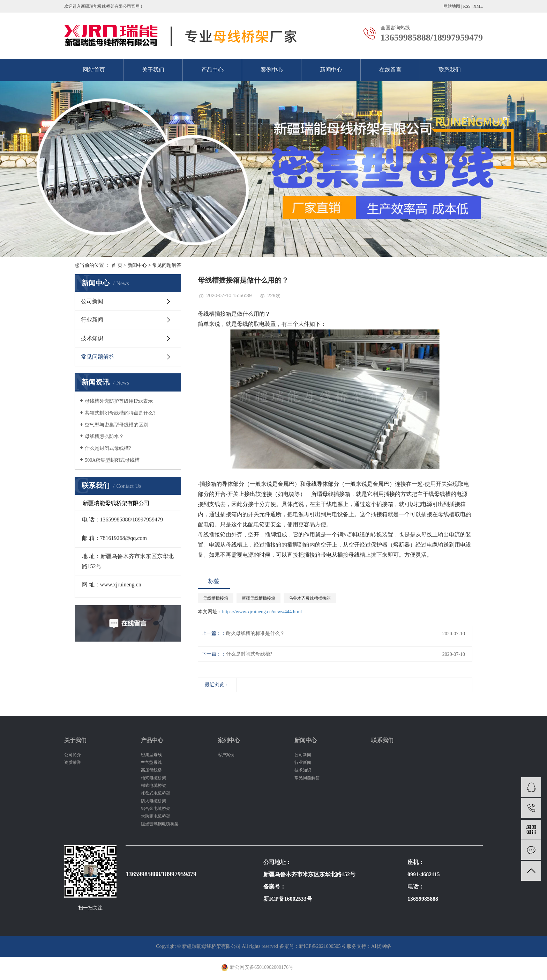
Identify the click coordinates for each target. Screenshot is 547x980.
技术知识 (92, 338)
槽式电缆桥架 (153, 778)
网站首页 (94, 70)
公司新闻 (92, 301)
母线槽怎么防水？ (104, 436)
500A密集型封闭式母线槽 (112, 460)
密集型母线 (151, 755)
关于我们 (153, 70)
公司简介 (73, 755)
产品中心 (212, 70)
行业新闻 (92, 320)
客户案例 (226, 755)
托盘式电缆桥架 (156, 793)
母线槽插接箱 (216, 598)
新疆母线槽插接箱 (258, 598)
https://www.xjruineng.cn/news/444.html (262, 612)
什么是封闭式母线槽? (108, 448)
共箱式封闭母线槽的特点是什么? (120, 413)
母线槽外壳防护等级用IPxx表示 (119, 401)
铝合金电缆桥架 (156, 809)
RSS (467, 6)
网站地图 (452, 6)
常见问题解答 (167, 265)
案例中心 (272, 70)
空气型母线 (151, 762)
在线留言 (390, 70)
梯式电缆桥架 (153, 785)
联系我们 (450, 70)
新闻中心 (331, 70)
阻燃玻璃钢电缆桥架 (160, 824)
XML (478, 6)
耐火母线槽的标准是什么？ (255, 633)
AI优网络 (381, 946)
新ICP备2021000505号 (322, 946)
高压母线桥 (151, 770)
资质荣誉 (73, 762)
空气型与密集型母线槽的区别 (117, 425)
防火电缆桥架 (153, 801)
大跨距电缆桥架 (156, 816)
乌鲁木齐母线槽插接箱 (310, 598)
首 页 (117, 265)
